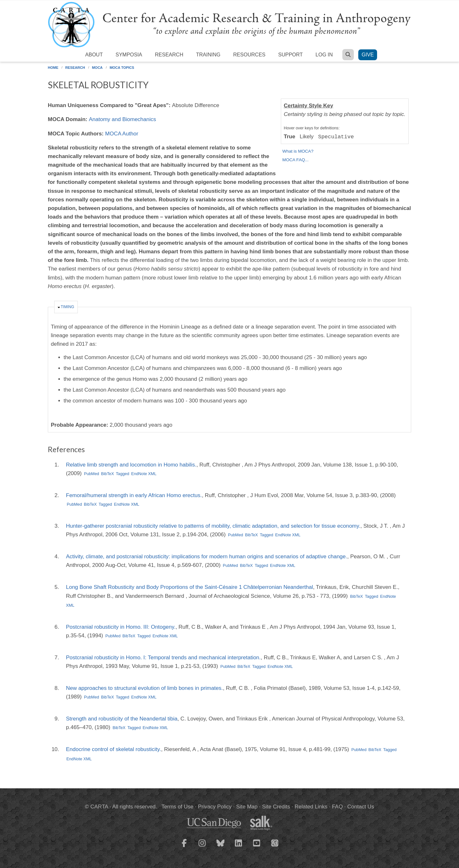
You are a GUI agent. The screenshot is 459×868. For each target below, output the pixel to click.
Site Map (247, 807)
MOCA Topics (122, 68)
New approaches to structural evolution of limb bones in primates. (144, 688)
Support (291, 55)
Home (53, 68)
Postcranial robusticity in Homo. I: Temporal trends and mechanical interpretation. (163, 658)
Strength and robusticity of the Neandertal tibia (122, 719)
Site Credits (276, 807)
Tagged (122, 474)
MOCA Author (122, 134)
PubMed (91, 474)
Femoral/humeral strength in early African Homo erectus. (134, 495)
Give (368, 55)
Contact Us (361, 807)
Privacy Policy (215, 807)
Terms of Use (178, 807)
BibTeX (107, 474)
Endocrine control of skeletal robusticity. (113, 749)
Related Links (311, 807)
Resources (249, 55)
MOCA (97, 68)
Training (208, 55)
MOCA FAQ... (295, 160)
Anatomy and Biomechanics (123, 119)
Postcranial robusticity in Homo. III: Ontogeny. (121, 627)
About (94, 55)
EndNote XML (144, 474)
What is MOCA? (298, 151)
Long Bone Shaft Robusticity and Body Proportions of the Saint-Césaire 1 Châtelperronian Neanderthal (189, 587)
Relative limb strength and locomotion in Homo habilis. (131, 465)
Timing (68, 307)
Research (169, 55)
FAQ (337, 807)
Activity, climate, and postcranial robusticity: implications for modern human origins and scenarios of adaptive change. (207, 557)
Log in (324, 55)
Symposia (129, 55)
